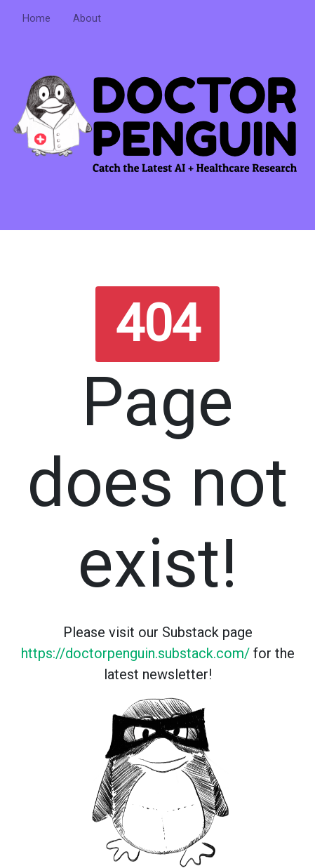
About (87, 19)
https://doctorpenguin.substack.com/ (135, 653)
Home (36, 19)
